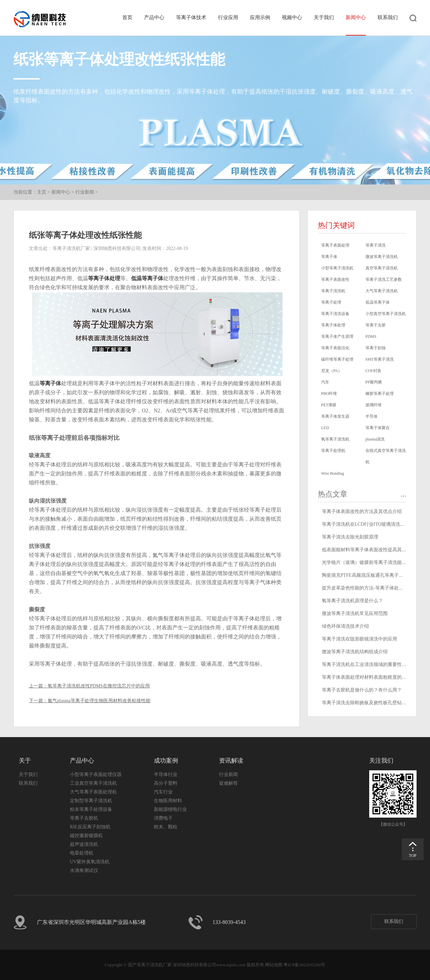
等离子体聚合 (378, 428)
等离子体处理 (104, 278)
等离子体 (50, 383)
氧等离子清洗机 (335, 439)
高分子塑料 (166, 783)
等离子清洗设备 (335, 314)
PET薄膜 (329, 405)
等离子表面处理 (335, 245)
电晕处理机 (82, 853)
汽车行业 (163, 792)
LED (325, 428)
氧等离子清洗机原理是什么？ (352, 601)
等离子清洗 (376, 245)
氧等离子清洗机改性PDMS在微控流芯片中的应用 (99, 686)
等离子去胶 (376, 325)
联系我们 (388, 17)
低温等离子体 (147, 278)
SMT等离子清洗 (380, 359)
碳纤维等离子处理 (337, 359)
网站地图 (274, 965)
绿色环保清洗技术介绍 (345, 626)
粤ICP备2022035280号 (304, 965)
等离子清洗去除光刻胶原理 (350, 537)
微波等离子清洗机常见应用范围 (355, 613)
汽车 (325, 382)
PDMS (371, 337)
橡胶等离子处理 (380, 394)
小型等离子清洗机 (337, 268)
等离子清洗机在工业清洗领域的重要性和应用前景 (374, 664)
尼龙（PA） (332, 371)
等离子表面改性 (335, 279)
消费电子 (163, 818)
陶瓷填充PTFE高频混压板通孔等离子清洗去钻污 (372, 575)
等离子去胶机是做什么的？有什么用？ (362, 690)
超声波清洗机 (84, 844)
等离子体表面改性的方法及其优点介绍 (362, 511)
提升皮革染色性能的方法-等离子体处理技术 (367, 588)
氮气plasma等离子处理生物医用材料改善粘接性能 (99, 701)
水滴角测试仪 (84, 870)
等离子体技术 (191, 17)
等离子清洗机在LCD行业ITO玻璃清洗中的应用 (370, 524)
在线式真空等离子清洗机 (386, 456)
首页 (127, 17)
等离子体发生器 (335, 416)
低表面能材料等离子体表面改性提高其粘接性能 (371, 550)
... (404, 494)
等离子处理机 (333, 451)
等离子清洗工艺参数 (384, 279)
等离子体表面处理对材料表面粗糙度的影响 (367, 677)
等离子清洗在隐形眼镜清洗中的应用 (359, 639)
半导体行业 (166, 775)
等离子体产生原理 (337, 337)
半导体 (372, 416)
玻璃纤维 (374, 405)
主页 (42, 192)
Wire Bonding (333, 473)
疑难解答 (228, 783)
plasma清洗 (375, 439)
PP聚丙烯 (374, 382)
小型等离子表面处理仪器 (96, 775)
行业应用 (228, 17)
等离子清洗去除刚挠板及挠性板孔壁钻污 (364, 703)
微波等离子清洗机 (382, 257)
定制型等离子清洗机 (91, 801)
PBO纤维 (329, 394)
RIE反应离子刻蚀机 (90, 827)
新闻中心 (356, 17)
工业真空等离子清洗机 (93, 783)
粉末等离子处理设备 (91, 809)
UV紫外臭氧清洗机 (90, 862)
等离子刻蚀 (376, 348)
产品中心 (154, 17)
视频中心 (292, 17)
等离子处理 (331, 302)
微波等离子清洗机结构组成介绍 (355, 652)
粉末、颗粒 (166, 827)
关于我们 (324, 17)
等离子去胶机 (84, 818)
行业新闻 (85, 192)
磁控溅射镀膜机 (86, 836)
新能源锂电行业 (170, 809)
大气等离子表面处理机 (93, 792)
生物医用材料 (168, 801)
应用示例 (260, 17)
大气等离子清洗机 (382, 291)
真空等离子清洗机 (382, 268)
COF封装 (373, 371)
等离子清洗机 (333, 291)
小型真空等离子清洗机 (386, 314)
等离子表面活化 (335, 348)
